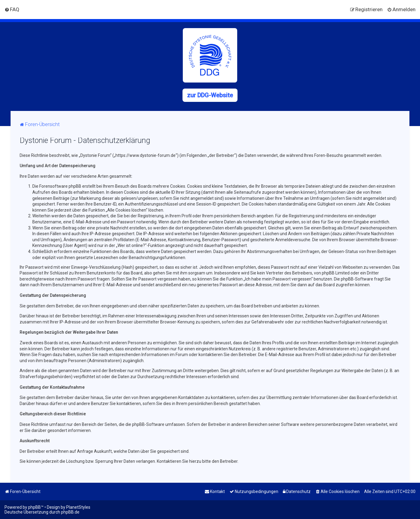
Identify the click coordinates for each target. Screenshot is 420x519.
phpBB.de (70, 512)
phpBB (34, 507)
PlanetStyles (78, 507)
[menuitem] (12, 9)
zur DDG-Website (210, 95)
